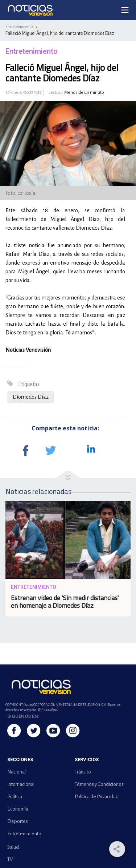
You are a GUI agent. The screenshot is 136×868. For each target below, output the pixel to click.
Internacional (21, 784)
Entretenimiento (19, 27)
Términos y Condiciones (99, 784)
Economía (18, 809)
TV (10, 859)
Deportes (18, 821)
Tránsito (83, 772)
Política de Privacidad (97, 797)
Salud (13, 847)
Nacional (17, 772)
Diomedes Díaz (31, 397)
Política (15, 797)
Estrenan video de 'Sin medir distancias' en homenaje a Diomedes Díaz (65, 602)
